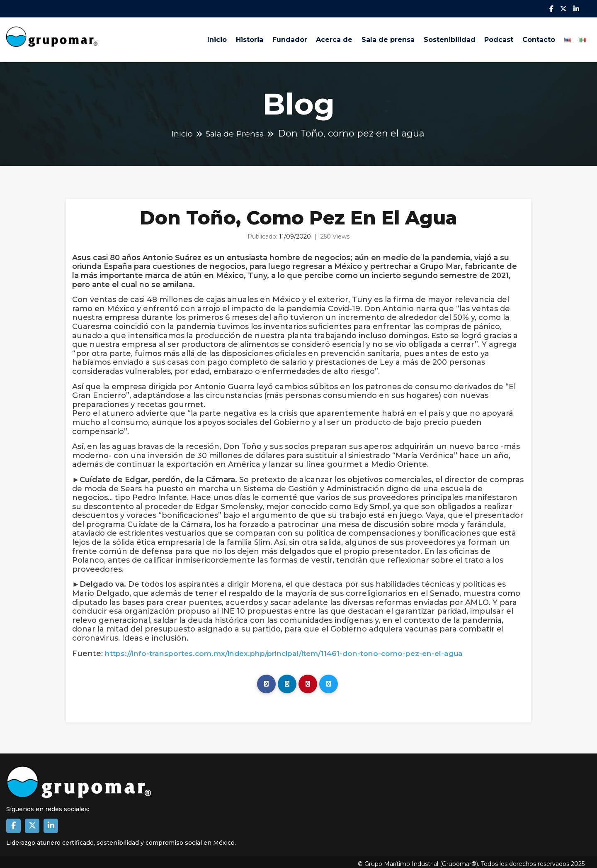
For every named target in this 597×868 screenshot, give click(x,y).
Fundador (264, 38)
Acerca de (312, 38)
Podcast (487, 38)
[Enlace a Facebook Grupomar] (13, 822)
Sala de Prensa (236, 130)
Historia (220, 38)
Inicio (184, 38)
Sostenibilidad (434, 38)
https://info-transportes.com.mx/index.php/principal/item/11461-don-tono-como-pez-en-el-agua (290, 650)
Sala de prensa (369, 38)
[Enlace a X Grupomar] (32, 822)
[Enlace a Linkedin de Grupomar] (51, 822)
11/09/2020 (295, 233)
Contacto (530, 38)
